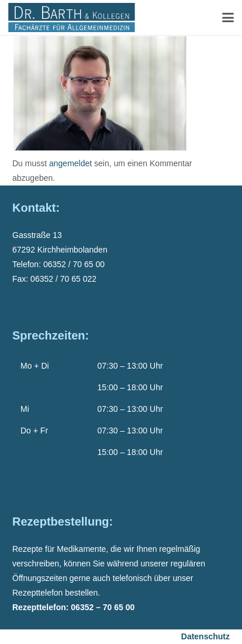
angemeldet (70, 163)
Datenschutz (205, 636)
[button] (228, 17)
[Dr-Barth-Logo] (72, 17)
